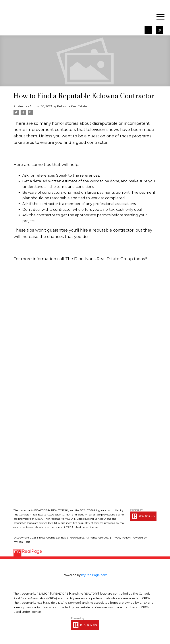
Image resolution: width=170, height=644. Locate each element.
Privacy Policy (121, 538)
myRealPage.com (94, 575)
